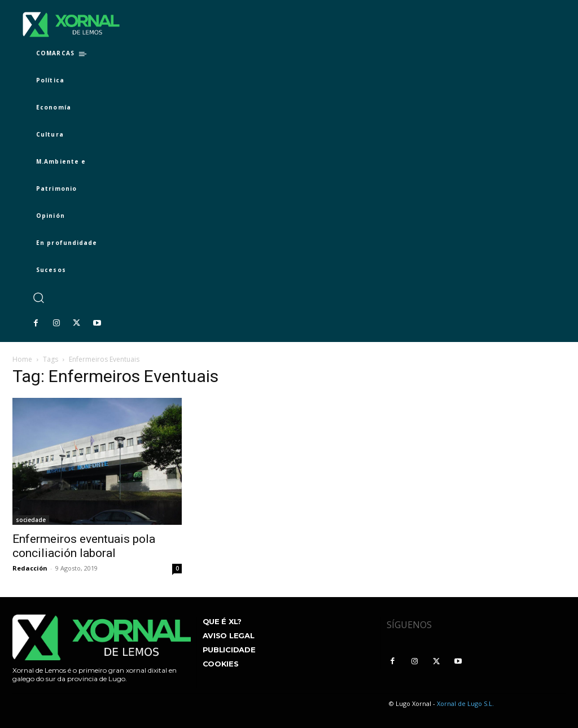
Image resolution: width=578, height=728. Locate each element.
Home (22, 359)
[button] (38, 298)
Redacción (30, 568)
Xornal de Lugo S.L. (465, 703)
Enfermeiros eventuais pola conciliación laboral (84, 546)
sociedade (31, 520)
